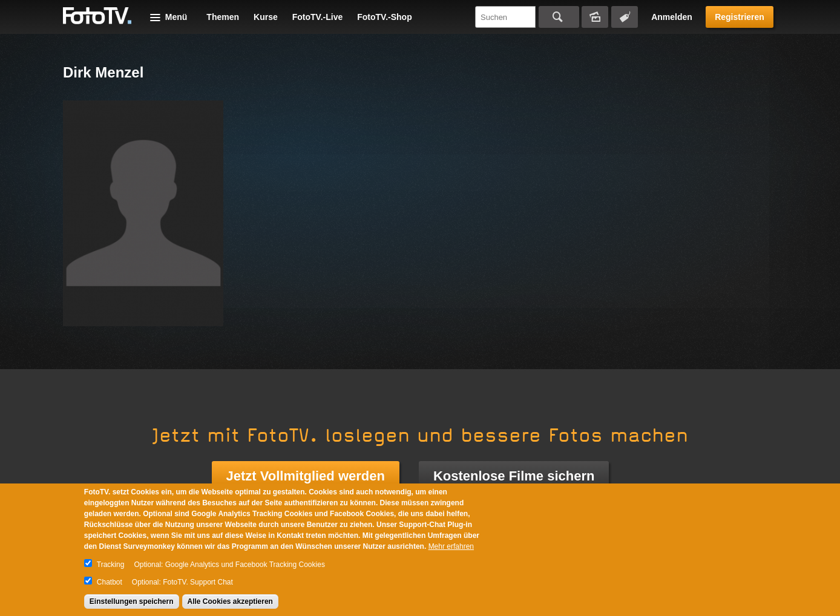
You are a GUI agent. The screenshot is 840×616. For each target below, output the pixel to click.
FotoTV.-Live (318, 17)
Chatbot (110, 582)
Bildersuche (595, 17)
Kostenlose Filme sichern (514, 476)
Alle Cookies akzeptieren (230, 601)
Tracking (111, 565)
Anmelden (672, 17)
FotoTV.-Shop (384, 17)
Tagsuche (625, 17)
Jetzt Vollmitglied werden (306, 476)
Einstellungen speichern (132, 601)
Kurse (266, 17)
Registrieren (740, 17)
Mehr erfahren (451, 546)
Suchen (559, 17)
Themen (223, 17)
